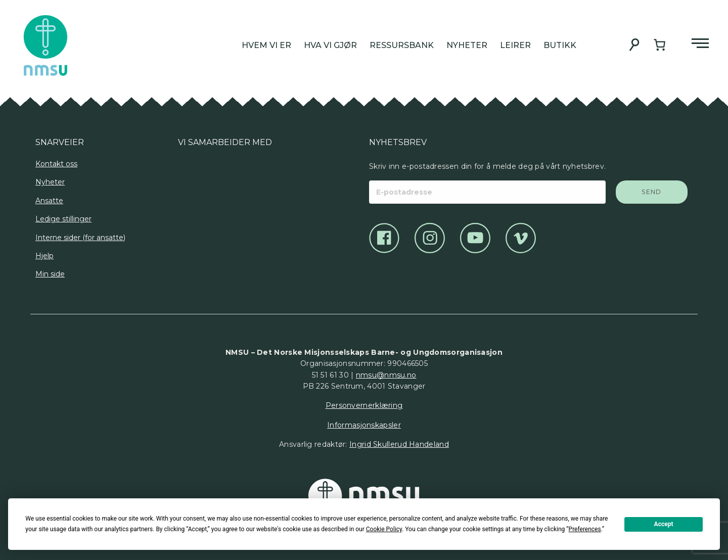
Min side (50, 274)
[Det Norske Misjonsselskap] (364, 496)
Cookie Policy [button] (384, 529)
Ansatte (49, 201)
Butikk (560, 45)
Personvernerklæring (364, 405)
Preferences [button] (585, 529)
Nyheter (467, 45)
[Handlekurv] (659, 45)
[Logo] (186, 184)
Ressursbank (402, 45)
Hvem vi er (266, 45)
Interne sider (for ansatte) (80, 238)
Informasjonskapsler (364, 425)
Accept (664, 524)
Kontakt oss (56, 164)
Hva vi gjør (330, 45)
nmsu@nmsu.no (386, 375)
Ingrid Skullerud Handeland (399, 444)
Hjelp (44, 256)
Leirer (515, 45)
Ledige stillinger (63, 219)
